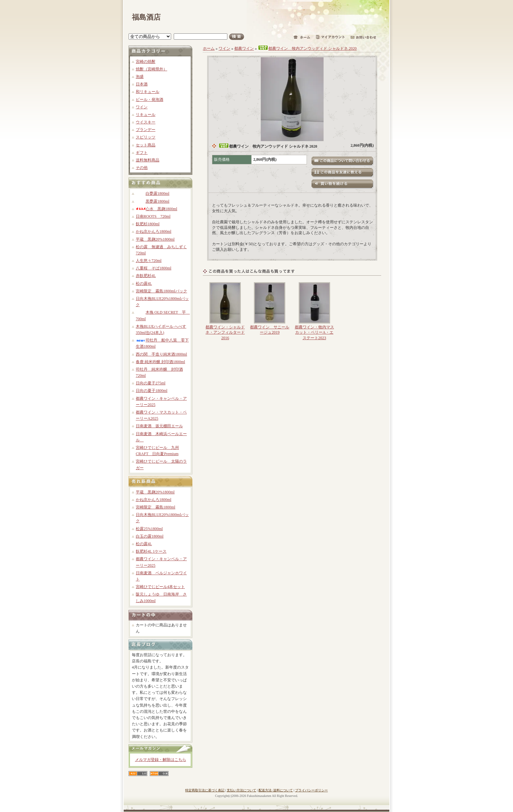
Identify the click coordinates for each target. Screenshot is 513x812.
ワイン (142, 107)
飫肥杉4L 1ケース (151, 551)
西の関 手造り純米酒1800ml (161, 354)
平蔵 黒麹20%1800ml (155, 239)
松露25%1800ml (149, 529)
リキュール (146, 115)
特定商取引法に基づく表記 (205, 790)
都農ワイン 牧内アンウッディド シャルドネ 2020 (307, 48)
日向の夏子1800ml (152, 391)
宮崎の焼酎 (146, 62)
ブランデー (146, 130)
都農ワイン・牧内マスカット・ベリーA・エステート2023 (314, 333)
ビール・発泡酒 (150, 100)
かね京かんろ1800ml (154, 231)
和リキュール (148, 92)
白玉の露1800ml (150, 536)
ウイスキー (146, 122)
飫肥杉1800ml (148, 224)
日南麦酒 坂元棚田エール (159, 426)
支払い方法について (241, 790)
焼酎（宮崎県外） (151, 69)
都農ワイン (244, 48)
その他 (142, 168)
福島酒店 (146, 17)
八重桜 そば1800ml (154, 268)
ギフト (142, 153)
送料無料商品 (148, 160)
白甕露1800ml (153, 194)
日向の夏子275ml (151, 383)
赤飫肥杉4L (146, 276)
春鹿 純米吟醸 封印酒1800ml (160, 362)
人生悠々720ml (149, 261)
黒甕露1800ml (153, 201)
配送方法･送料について (276, 790)
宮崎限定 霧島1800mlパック (161, 291)
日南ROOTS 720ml (153, 216)
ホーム (209, 48)
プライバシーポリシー (311, 790)
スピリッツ (146, 137)
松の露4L (144, 284)
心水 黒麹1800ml (157, 209)
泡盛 (140, 77)
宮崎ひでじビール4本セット (160, 587)
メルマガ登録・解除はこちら (161, 760)
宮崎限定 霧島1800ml (156, 507)
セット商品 (146, 145)
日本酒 (142, 84)
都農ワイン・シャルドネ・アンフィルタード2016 (225, 333)
